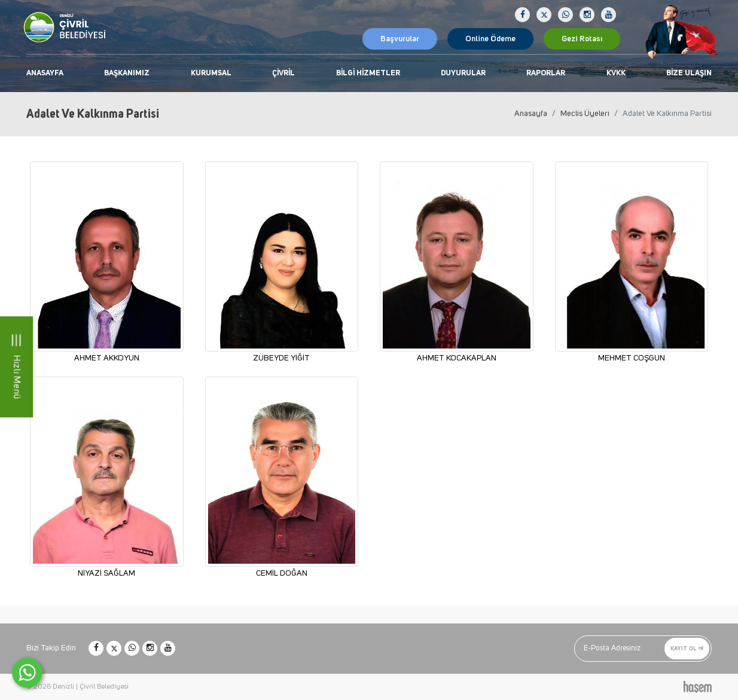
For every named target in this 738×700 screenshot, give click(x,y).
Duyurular (463, 73)
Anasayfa (45, 73)
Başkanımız (127, 73)
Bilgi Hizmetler (368, 73)
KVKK (616, 73)
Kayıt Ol (687, 648)
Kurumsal (211, 73)
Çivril (283, 73)
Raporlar (546, 73)
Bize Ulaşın (689, 73)
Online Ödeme (490, 39)
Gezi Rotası (582, 39)
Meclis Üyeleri (585, 114)
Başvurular (400, 39)
